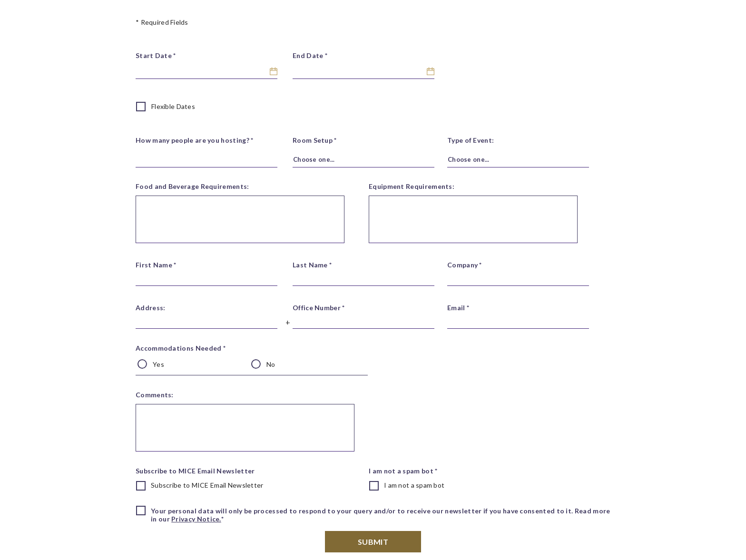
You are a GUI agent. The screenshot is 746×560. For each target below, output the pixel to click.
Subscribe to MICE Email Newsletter (207, 485)
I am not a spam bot (414, 485)
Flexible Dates (173, 106)
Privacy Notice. (196, 519)
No (271, 364)
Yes (158, 364)
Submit (373, 542)
